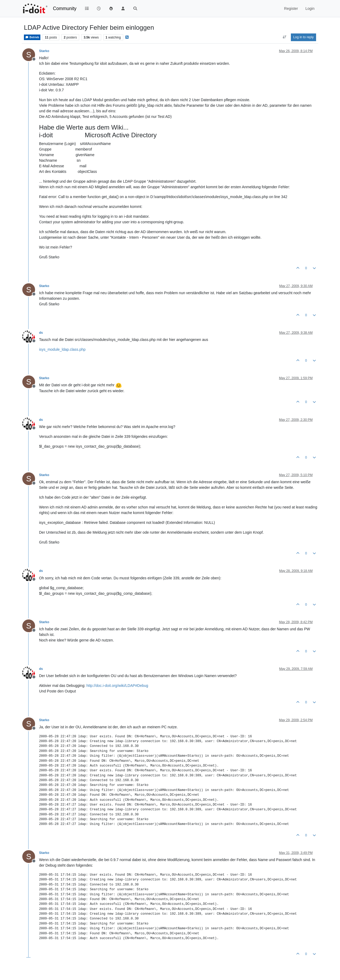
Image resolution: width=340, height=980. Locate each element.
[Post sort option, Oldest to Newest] (284, 37)
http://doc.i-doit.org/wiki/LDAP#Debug (117, 686)
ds (41, 333)
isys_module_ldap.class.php (62, 349)
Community (65, 8)
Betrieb (32, 37)
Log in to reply (303, 37)
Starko (44, 51)
